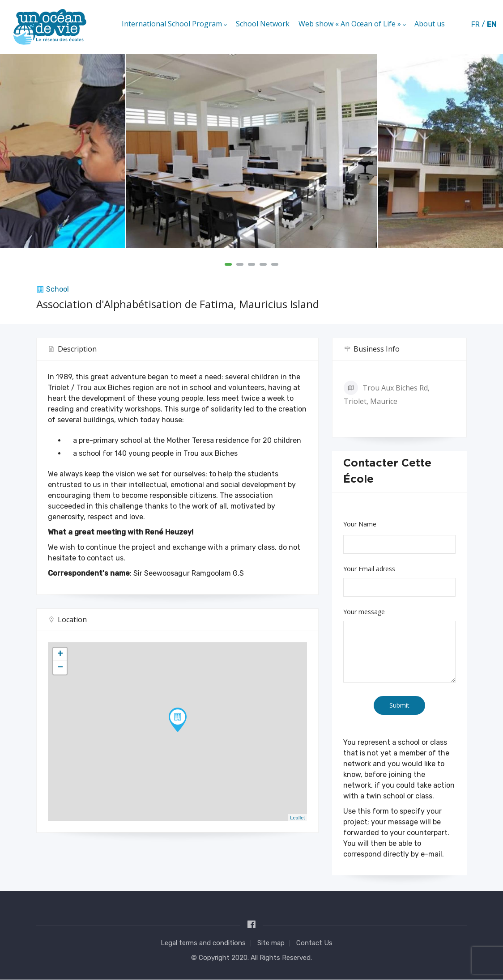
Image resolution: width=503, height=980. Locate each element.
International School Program (174, 25)
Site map (271, 943)
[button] (228, 264)
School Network (262, 24)
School (58, 289)
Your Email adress (369, 569)
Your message (364, 612)
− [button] (60, 668)
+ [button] (60, 654)
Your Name (360, 524)
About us (430, 24)
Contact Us (314, 943)
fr (475, 24)
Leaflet (297, 818)
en (492, 24)
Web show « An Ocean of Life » (352, 25)
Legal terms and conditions (203, 943)
